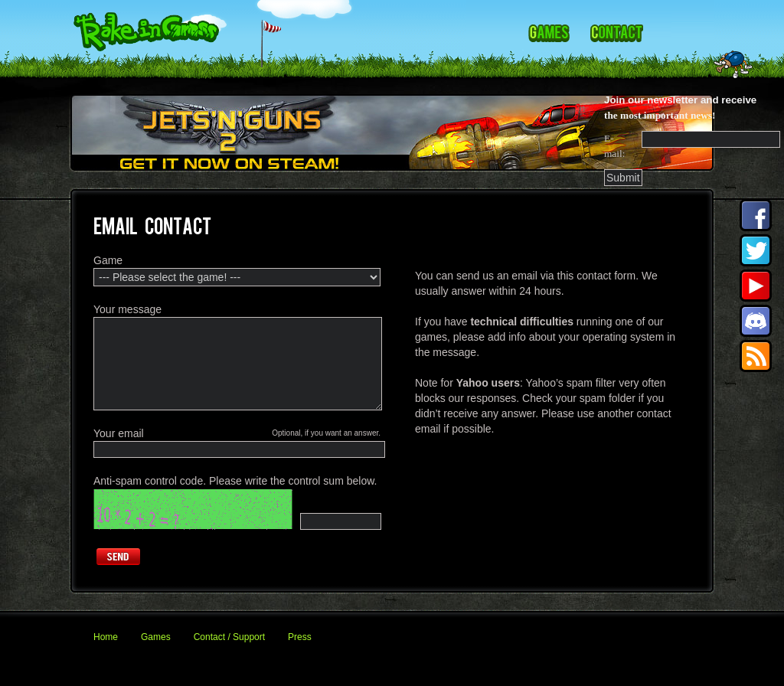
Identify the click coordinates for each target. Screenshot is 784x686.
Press (300, 637)
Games (156, 637)
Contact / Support (229, 637)
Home (106, 637)
